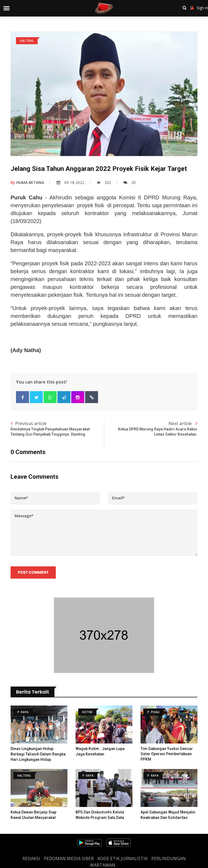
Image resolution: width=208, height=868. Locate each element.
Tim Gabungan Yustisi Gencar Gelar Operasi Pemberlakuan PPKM (167, 754)
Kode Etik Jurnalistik (123, 859)
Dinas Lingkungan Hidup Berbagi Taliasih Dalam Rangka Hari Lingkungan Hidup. (38, 754)
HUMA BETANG (27, 182)
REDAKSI (31, 859)
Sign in (199, 8)
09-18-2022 (70, 182)
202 (104, 182)
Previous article (57, 429)
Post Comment (33, 572)
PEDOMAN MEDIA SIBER (69, 859)
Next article (151, 429)
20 (130, 182)
